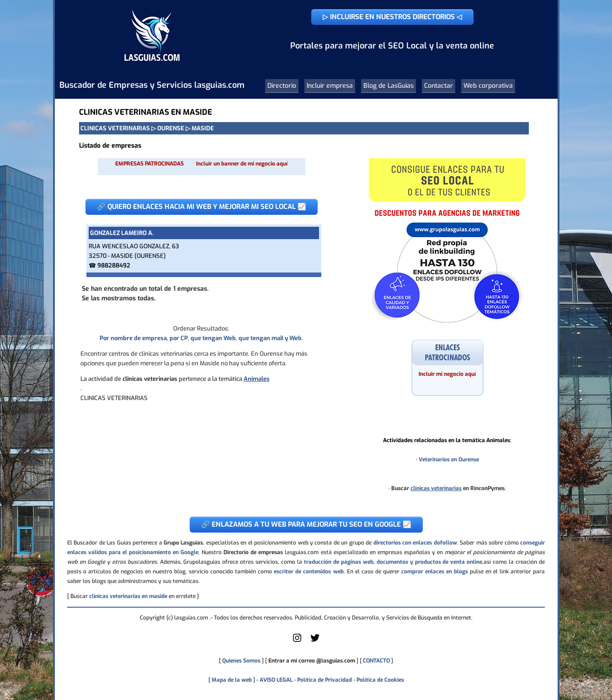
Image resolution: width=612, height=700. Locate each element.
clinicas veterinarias (436, 488)
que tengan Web (213, 338)
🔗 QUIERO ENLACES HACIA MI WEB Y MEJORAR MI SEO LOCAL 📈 (202, 207)
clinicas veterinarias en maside (128, 596)
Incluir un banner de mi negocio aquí (242, 164)
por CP (179, 338)
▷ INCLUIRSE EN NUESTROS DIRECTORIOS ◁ (392, 17)
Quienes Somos (241, 661)
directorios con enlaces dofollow (415, 543)
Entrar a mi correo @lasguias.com (312, 661)
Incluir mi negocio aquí (447, 374)
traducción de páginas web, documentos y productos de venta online (393, 562)
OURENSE (171, 128)
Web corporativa (488, 86)
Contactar (439, 86)
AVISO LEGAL (276, 680)
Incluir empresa (330, 86)
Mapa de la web (231, 680)
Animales (257, 379)
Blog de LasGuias (388, 86)
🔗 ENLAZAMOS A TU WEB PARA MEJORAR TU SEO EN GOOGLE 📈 (306, 524)
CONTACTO (376, 661)
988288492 (114, 265)
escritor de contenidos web (309, 572)
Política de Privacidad (325, 680)
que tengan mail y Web (270, 338)
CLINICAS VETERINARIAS (115, 128)
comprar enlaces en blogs (435, 572)
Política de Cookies (380, 680)
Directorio (282, 86)
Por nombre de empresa (133, 338)
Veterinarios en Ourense (449, 460)
